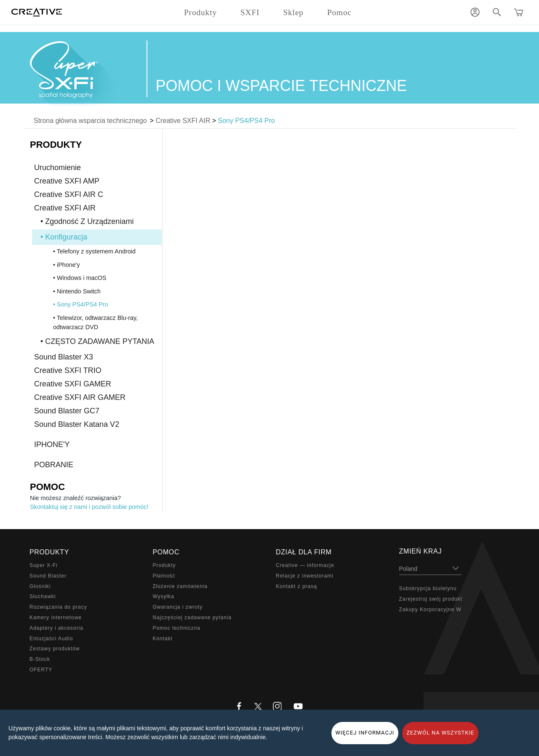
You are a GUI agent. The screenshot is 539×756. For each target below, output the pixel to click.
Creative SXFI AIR (183, 121)
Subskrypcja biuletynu (428, 588)
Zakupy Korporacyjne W (430, 610)
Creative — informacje (305, 565)
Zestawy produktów (55, 649)
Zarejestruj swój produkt (431, 599)
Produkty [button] (200, 12)
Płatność (164, 576)
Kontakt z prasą (296, 586)
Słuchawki (43, 596)
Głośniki (40, 586)
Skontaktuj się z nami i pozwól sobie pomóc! (89, 507)
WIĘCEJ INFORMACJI (365, 733)
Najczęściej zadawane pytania (192, 618)
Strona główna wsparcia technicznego (90, 121)
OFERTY (41, 670)
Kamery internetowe (56, 618)
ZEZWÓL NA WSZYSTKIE (440, 733)
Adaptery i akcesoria (56, 628)
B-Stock (40, 659)
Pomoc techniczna (177, 628)
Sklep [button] (293, 12)
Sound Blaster (48, 576)
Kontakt (163, 639)
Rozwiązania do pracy (58, 607)
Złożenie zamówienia (180, 586)
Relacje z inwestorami (305, 576)
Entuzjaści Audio (51, 639)
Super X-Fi (44, 565)
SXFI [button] (250, 12)
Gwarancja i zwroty (178, 607)
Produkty (164, 565)
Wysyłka (164, 596)
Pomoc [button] (339, 12)
